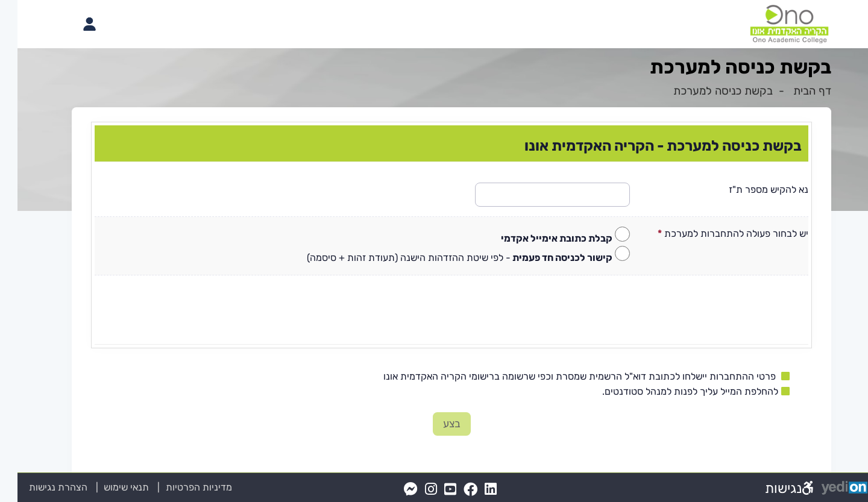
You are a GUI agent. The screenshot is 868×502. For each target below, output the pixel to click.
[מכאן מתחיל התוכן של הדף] (434, 281)
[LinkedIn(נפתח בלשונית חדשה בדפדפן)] (473, 490)
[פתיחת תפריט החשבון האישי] (72, 24)
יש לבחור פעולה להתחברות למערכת (715, 234)
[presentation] (434, 305)
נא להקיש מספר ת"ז (751, 190)
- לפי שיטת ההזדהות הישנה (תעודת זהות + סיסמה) (442, 258)
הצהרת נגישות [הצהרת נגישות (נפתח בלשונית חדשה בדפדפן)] (41, 487)
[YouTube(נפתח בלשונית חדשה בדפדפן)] (433, 490)
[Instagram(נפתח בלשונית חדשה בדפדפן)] (414, 490)
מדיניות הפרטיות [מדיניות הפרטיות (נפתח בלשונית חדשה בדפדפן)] (181, 487)
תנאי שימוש (102, 487)
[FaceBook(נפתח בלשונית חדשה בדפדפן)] (453, 490)
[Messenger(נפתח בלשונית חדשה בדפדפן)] (393, 490)
